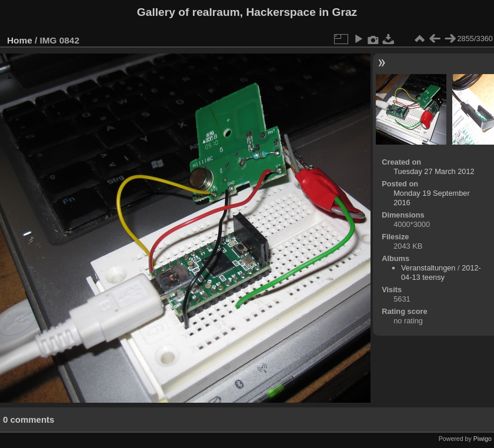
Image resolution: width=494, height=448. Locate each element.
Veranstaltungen (428, 268)
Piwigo (483, 439)
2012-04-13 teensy (441, 273)
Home (20, 40)
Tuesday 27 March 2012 (434, 171)
